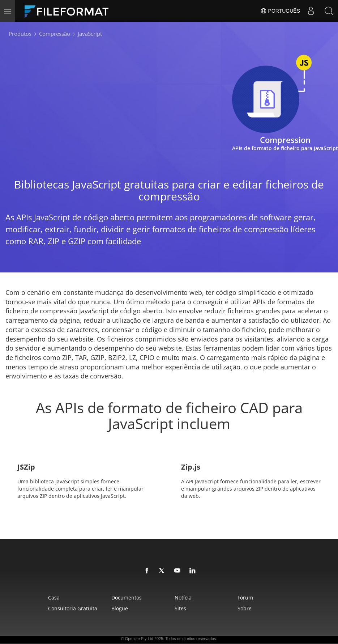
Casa (54, 598)
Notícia (183, 598)
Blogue (120, 608)
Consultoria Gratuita (73, 608)
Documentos (127, 598)
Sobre (245, 608)
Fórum (245, 598)
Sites (180, 608)
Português (280, 11)
